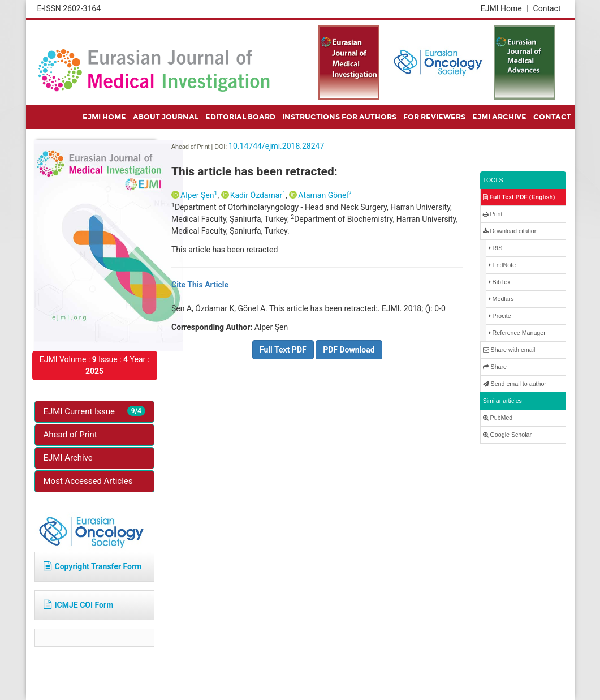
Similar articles (502, 401)
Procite (500, 316)
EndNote (502, 265)
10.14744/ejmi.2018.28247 (276, 146)
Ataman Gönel (325, 195)
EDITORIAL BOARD (240, 117)
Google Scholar (507, 435)
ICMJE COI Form (79, 605)
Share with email (509, 350)
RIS (496, 248)
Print (493, 214)
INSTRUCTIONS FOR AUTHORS (339, 117)
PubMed (498, 418)
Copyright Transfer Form (93, 566)
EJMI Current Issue (95, 411)
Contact (547, 8)
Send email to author (515, 384)
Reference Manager (517, 333)
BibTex (500, 282)
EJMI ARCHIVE (499, 117)
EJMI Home (505, 8)
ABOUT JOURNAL (166, 117)
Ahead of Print (70, 435)
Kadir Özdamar (258, 195)
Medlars (501, 299)
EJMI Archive (68, 458)
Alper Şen (199, 195)
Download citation (510, 231)
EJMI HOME (104, 117)
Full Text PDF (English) (519, 197)
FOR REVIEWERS (434, 117)
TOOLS (493, 180)
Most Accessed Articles (88, 481)
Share (495, 367)
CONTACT (552, 117)
